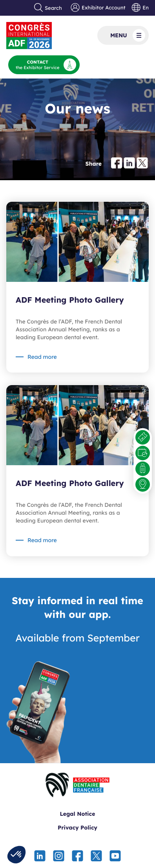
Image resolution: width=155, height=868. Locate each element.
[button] (16, 855)
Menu (128, 35)
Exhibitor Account (98, 8)
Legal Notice (78, 814)
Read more (42, 357)
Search (48, 8)
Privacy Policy (77, 828)
